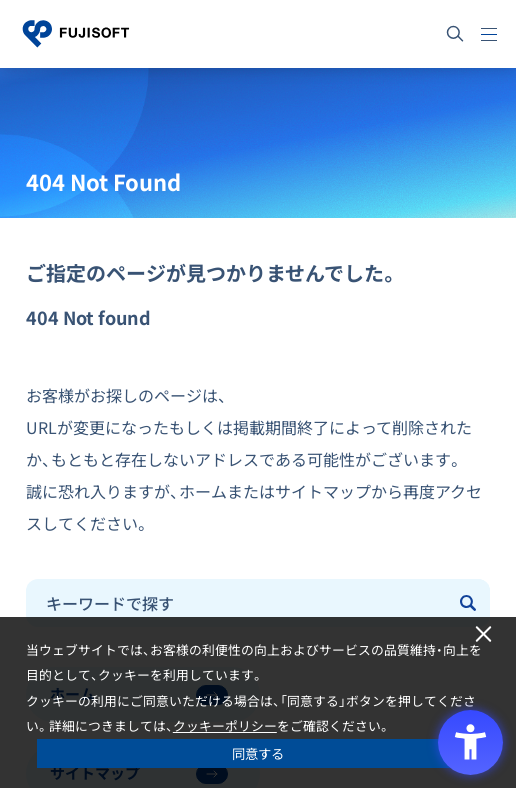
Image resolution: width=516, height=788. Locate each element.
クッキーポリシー (225, 725)
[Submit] (470, 603)
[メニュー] (489, 34)
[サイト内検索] (455, 34)
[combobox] (237, 603)
